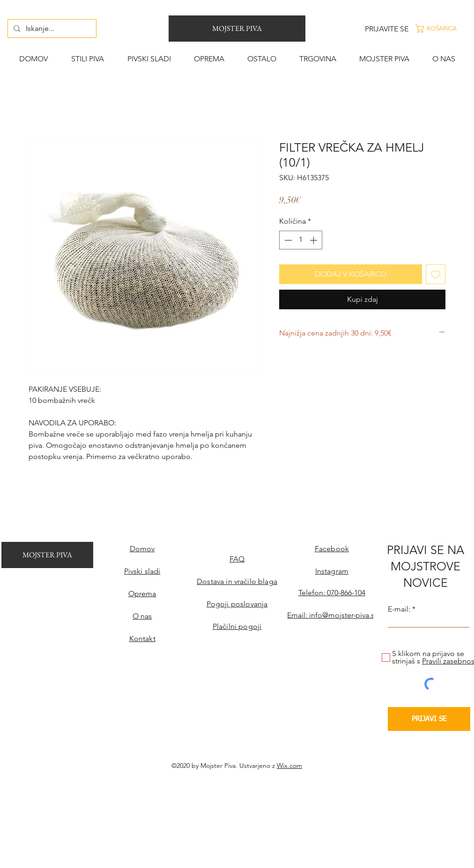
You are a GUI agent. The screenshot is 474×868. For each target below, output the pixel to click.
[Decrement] (287, 240)
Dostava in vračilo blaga (237, 581)
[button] (443, 29)
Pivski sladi (142, 571)
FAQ (237, 559)
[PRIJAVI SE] (429, 719)
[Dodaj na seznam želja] (436, 274)
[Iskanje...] (51, 29)
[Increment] (314, 240)
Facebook (332, 549)
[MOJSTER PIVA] (237, 29)
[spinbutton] (301, 240)
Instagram (332, 571)
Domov (142, 549)
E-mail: (399, 609)
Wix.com (289, 766)
